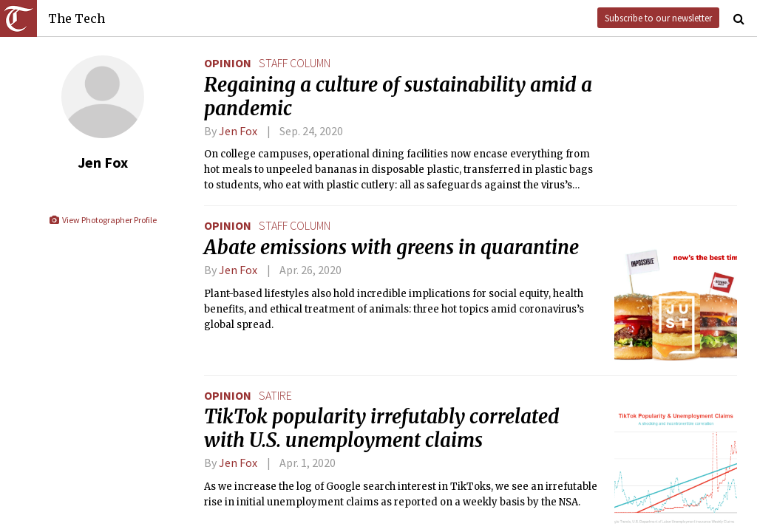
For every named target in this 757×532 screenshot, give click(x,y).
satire (275, 395)
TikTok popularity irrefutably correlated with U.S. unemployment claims (382, 429)
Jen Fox (238, 131)
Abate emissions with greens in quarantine (391, 248)
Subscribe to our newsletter (658, 18)
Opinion (228, 63)
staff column (295, 63)
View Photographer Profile (102, 220)
